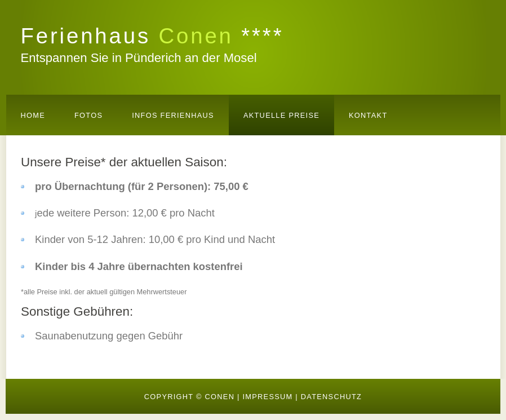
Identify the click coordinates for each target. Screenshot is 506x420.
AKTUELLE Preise (281, 115)
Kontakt (368, 115)
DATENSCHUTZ (331, 397)
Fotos (88, 115)
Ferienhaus (152, 36)
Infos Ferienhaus (173, 115)
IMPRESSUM (267, 397)
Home (33, 115)
